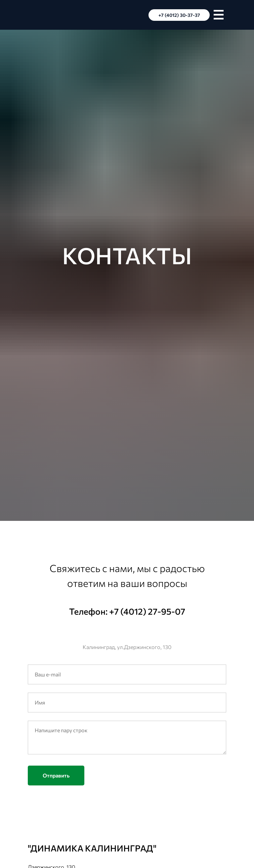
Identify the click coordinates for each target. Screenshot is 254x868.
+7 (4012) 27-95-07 (147, 611)
